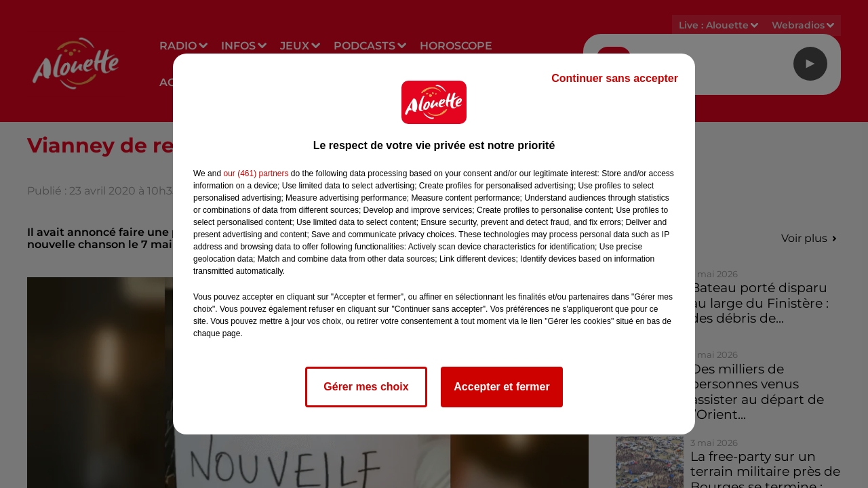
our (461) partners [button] (256, 174)
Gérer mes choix (366, 387)
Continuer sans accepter (615, 78)
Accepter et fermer (501, 387)
